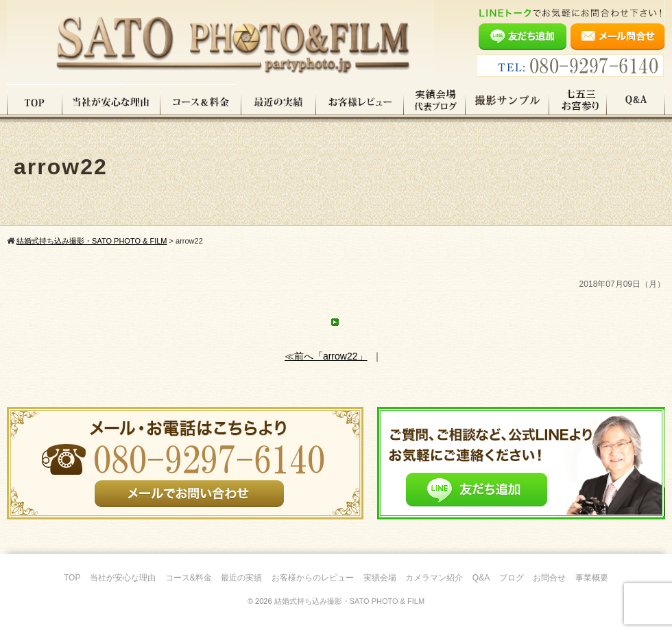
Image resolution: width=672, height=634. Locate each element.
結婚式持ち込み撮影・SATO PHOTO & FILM (349, 601)
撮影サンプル (507, 102)
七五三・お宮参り (578, 102)
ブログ (512, 578)
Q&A (636, 102)
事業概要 (592, 578)
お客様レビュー (360, 102)
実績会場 (380, 578)
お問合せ (549, 578)
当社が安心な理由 (111, 102)
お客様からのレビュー (313, 578)
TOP (35, 102)
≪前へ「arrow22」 (326, 356)
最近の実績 (279, 102)
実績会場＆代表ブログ (435, 102)
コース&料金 (189, 578)
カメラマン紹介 (434, 578)
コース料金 (201, 102)
